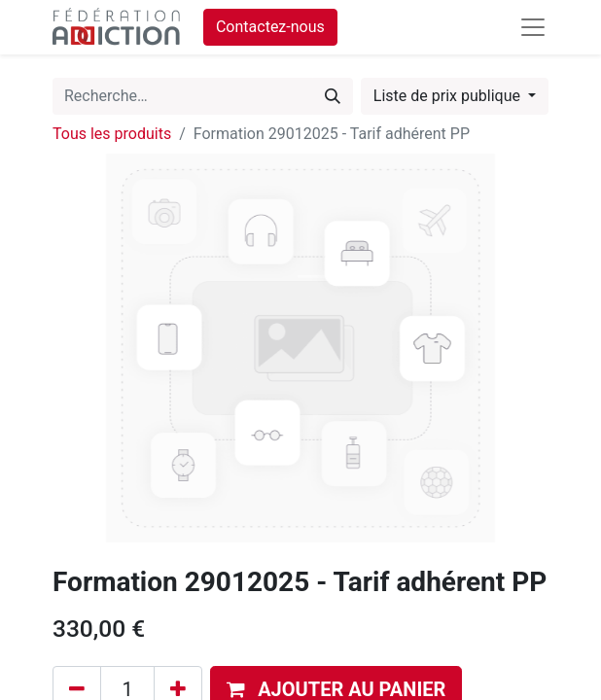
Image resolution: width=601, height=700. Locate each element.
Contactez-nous (270, 27)
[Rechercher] (333, 96)
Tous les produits (112, 134)
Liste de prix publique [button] (449, 96)
